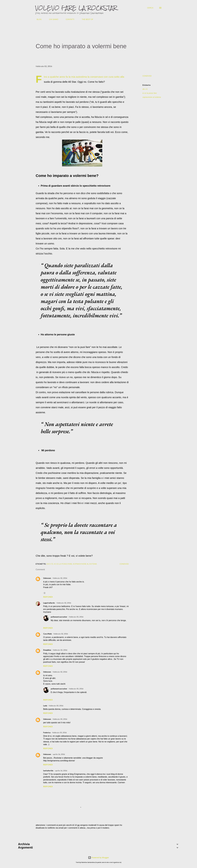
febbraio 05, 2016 (76, 617)
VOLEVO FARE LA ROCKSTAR (76, 8)
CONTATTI (68, 19)
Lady (45, 706)
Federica (47, 732)
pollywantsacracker (59, 617)
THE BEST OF (86, 19)
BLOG (38, 19)
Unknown (47, 578)
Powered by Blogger (98, 858)
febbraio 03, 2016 (56, 706)
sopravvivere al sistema (152, 97)
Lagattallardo (49, 603)
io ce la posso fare (150, 93)
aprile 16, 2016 (59, 754)
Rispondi (48, 597)
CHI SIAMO (52, 19)
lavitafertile (48, 771)
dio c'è (145, 89)
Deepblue (47, 650)
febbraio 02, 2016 (60, 578)
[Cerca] (150, 8)
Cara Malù (47, 634)
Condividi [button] (147, 76)
